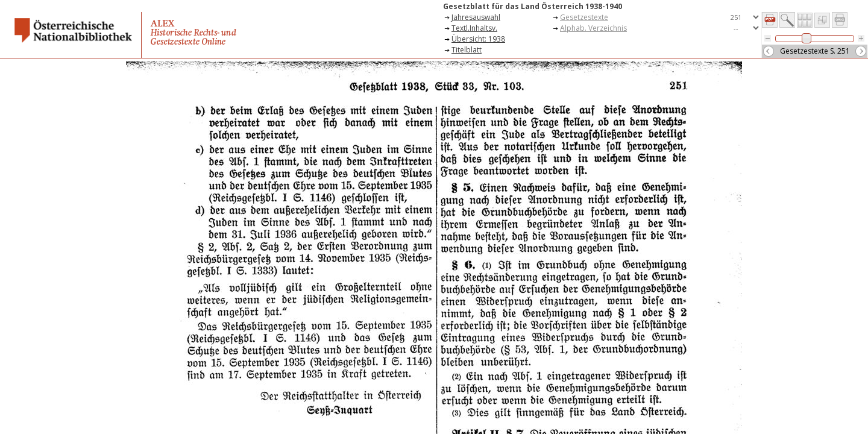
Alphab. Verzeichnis (593, 28)
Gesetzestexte (584, 17)
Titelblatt (467, 50)
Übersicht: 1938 (478, 39)
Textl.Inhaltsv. (474, 28)
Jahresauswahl (476, 17)
